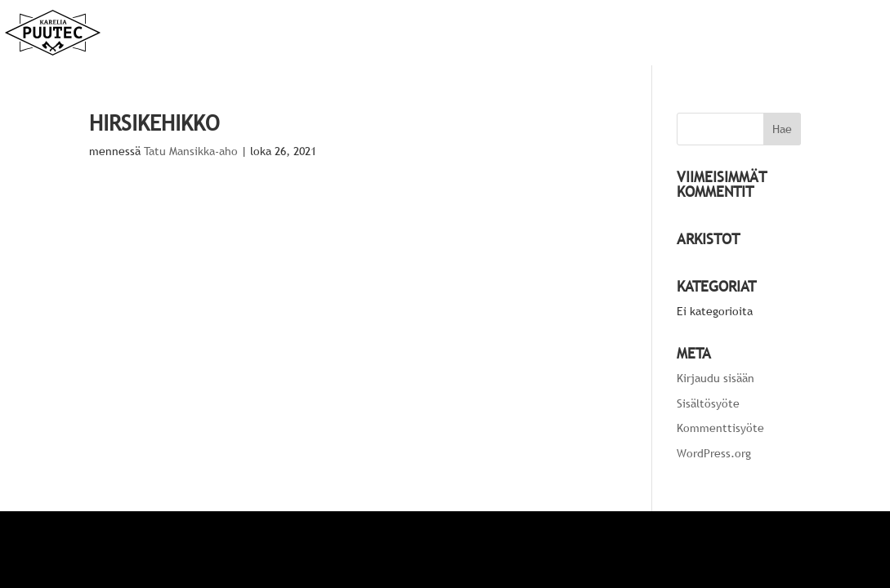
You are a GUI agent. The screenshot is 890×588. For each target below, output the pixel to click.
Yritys (748, 33)
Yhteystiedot (825, 33)
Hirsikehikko (154, 123)
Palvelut (669, 33)
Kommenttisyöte (720, 428)
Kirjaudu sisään (716, 378)
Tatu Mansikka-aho (191, 151)
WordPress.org (714, 453)
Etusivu (602, 33)
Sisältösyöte (708, 403)
